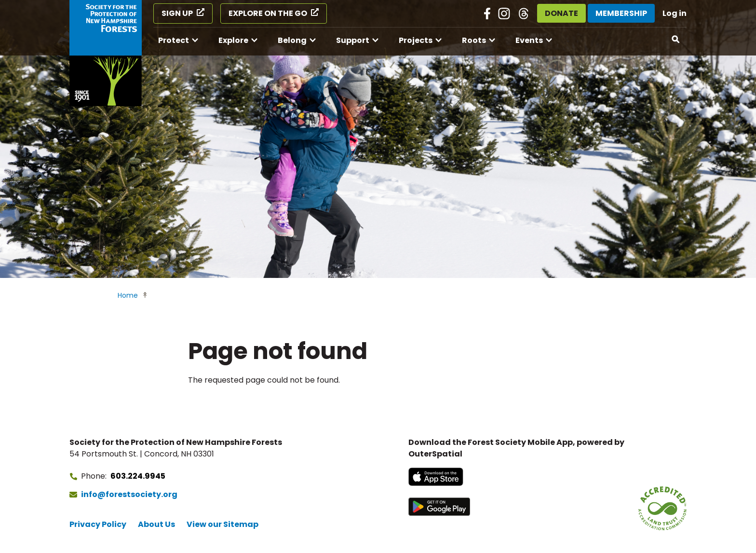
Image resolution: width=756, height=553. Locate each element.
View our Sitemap (223, 524)
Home (128, 295)
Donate (561, 13)
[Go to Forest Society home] (106, 53)
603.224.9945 (138, 476)
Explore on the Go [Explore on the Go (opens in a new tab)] (268, 13)
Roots (474, 40)
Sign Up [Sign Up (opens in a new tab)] (177, 13)
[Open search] (676, 40)
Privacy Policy (98, 524)
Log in (675, 13)
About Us (156, 524)
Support (353, 40)
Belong (292, 40)
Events (529, 40)
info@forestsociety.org (129, 494)
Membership (621, 13)
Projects (416, 40)
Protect (174, 40)
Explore (233, 40)
